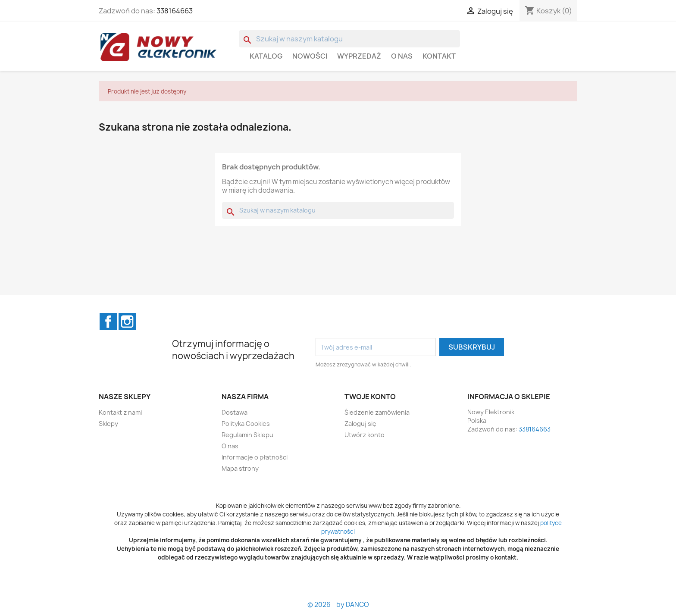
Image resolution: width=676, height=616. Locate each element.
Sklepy (108, 424)
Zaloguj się (360, 424)
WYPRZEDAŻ (359, 56)
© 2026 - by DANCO (338, 605)
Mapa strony (240, 468)
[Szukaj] (349, 39)
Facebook (108, 322)
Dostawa (235, 412)
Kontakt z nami (120, 412)
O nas (402, 56)
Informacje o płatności (255, 457)
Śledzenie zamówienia (377, 412)
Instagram (127, 322)
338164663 (175, 11)
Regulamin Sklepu (247, 435)
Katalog (266, 56)
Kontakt (439, 56)
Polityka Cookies (246, 424)
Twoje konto (370, 397)
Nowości (310, 56)
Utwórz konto (365, 435)
